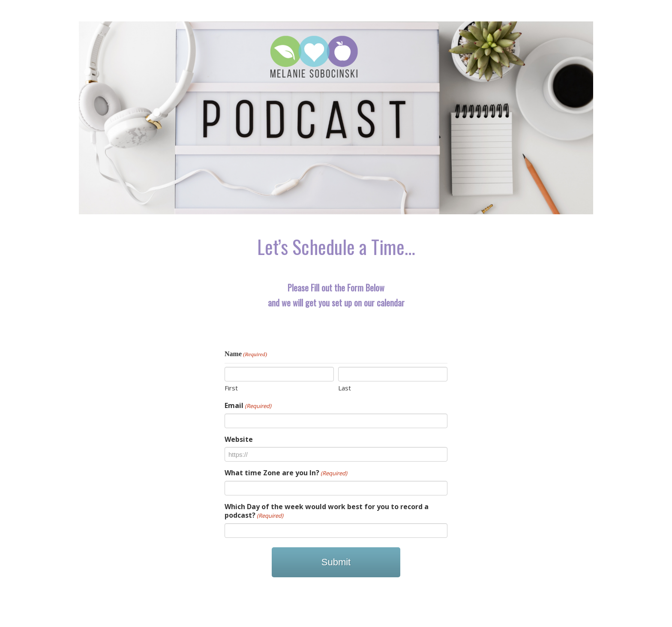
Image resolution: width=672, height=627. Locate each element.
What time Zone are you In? (286, 473)
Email (248, 406)
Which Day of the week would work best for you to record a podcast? (327, 511)
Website (239, 439)
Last (345, 388)
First (231, 388)
